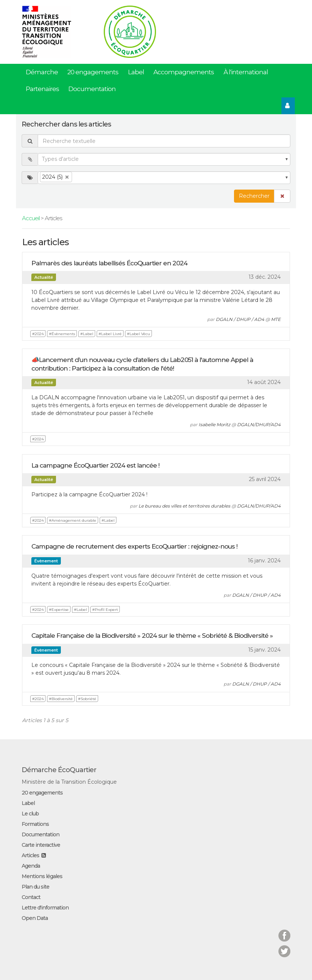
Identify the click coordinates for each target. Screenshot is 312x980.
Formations (35, 824)
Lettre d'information (45, 908)
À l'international (246, 72)
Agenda (31, 866)
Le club (30, 814)
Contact (31, 897)
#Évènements (62, 334)
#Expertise (59, 610)
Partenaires (42, 89)
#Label (87, 334)
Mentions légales (42, 876)
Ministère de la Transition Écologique (69, 782)
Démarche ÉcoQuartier (59, 770)
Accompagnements (184, 72)
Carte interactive (41, 845)
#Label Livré (110, 334)
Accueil (31, 218)
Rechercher (254, 196)
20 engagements (93, 72)
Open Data (35, 918)
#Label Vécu (138, 334)
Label (136, 72)
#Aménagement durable (73, 520)
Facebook (284, 931)
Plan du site (35, 887)
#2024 (38, 334)
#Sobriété (87, 699)
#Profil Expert (105, 610)
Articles (30, 855)
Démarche (42, 72)
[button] (282, 196)
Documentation (92, 89)
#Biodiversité (61, 699)
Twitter (284, 947)
